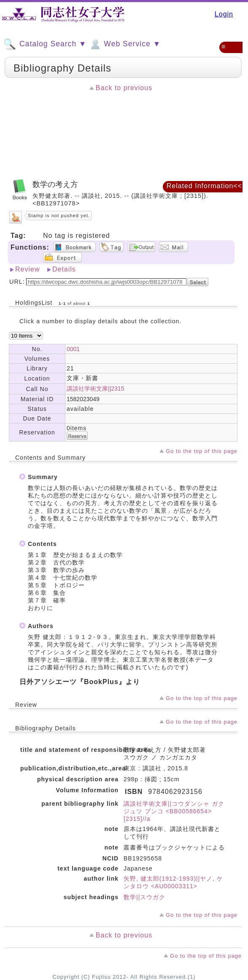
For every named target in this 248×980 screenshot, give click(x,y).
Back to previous (124, 88)
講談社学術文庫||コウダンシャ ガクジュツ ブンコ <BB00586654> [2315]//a (174, 811)
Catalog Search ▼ (45, 44)
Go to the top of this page (202, 451)
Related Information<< (204, 186)
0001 (73, 349)
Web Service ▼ (125, 44)
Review (27, 269)
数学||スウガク (144, 897)
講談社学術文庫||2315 (95, 389)
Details (64, 269)
